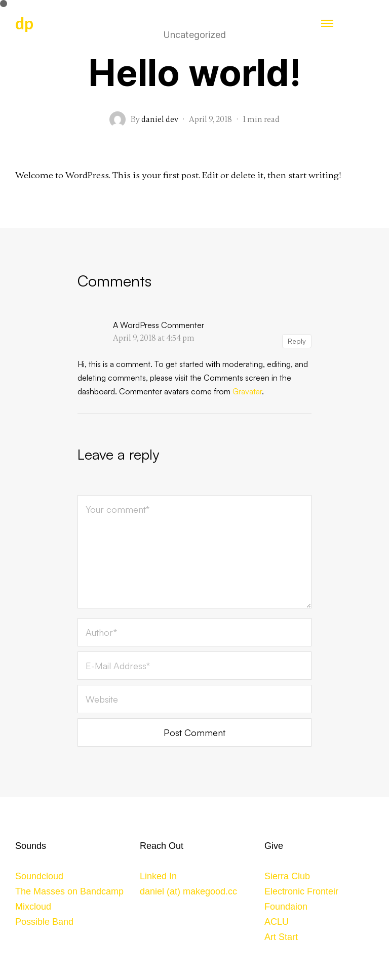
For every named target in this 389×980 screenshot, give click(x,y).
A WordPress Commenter (159, 325)
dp (24, 23)
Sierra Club (287, 876)
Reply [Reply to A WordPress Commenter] (297, 341)
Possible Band (44, 922)
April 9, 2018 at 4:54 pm (154, 338)
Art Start (281, 937)
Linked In (158, 876)
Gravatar (247, 391)
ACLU (277, 922)
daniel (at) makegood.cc (188, 891)
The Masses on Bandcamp (69, 891)
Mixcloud (33, 907)
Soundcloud (39, 876)
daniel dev (160, 119)
